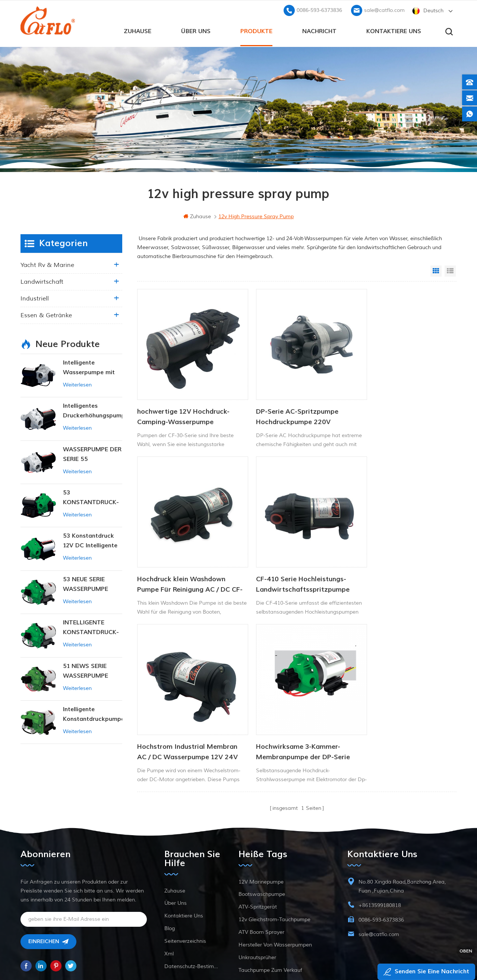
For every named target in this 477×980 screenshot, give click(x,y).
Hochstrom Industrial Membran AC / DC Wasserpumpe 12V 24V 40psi (291, 560)
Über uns (196, 30)
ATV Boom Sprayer (261, 863)
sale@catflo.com (384, 9)
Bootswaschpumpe (262, 825)
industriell (35, 298)
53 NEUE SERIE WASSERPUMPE (86, 583)
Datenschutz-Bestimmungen (193, 897)
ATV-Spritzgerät (258, 837)
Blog (170, 859)
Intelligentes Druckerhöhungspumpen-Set (92, 411)
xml (169, 884)
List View (450, 270)
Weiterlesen (77, 384)
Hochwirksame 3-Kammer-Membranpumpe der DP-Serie (398, 560)
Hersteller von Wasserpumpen (275, 875)
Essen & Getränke (46, 315)
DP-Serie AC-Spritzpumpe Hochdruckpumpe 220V (285, 404)
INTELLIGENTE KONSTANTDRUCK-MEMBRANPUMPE (91, 627)
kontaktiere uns (394, 30)
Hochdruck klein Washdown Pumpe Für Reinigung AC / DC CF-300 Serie (398, 405)
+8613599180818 (380, 836)
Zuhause (138, 30)
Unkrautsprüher (257, 888)
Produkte (256, 30)
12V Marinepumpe (261, 812)
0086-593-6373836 (319, 9)
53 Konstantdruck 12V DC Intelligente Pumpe (90, 540)
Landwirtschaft (42, 281)
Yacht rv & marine (47, 264)
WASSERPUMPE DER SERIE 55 (92, 454)
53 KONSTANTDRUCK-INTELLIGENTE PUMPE (91, 497)
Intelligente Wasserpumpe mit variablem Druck (89, 367)
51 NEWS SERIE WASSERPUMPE (86, 670)
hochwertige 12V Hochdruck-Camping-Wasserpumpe (183, 404)
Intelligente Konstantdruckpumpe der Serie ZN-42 (92, 714)
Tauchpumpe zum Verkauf (270, 901)
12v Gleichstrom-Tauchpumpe (274, 850)
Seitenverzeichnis (185, 871)
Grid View (436, 270)
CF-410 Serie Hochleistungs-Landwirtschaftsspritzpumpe (184, 560)
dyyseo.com (381, 956)
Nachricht (319, 30)
